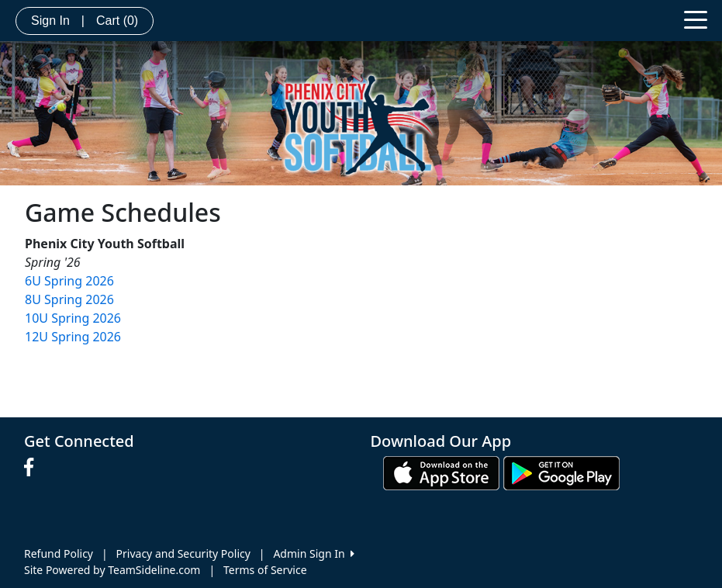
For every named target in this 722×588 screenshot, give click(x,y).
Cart (117, 21)
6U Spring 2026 (69, 281)
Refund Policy (59, 553)
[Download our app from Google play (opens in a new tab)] (561, 472)
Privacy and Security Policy (183, 553)
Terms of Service (265, 570)
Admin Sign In (313, 553)
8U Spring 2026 (69, 299)
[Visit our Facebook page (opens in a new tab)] (33, 468)
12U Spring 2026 (73, 337)
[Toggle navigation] (696, 19)
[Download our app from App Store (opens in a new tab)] (441, 472)
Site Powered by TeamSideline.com (112, 570)
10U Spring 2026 (73, 318)
